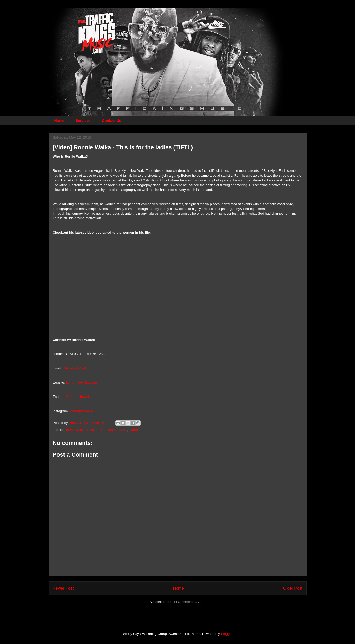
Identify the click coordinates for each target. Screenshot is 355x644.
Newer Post (63, 588)
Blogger (227, 634)
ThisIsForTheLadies (101, 430)
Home (59, 121)
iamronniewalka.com (82, 383)
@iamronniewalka (78, 397)
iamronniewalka (82, 411)
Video (134, 430)
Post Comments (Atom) (188, 602)
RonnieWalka (75, 430)
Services (83, 121)
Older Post (293, 588)
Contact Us (112, 121)
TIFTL (123, 430)
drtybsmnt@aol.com (78, 368)
